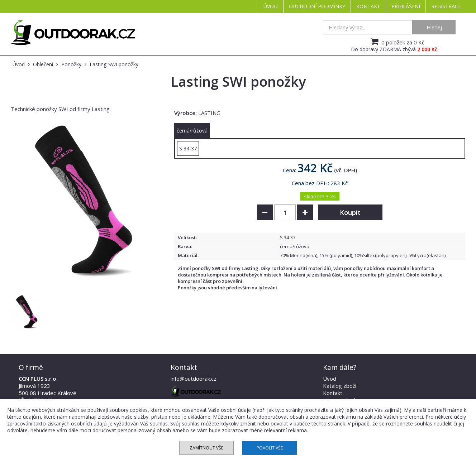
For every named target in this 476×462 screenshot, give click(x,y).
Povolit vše (270, 448)
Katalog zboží (340, 386)
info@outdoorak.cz (194, 379)
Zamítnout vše (206, 448)
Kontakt (368, 6)
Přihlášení (406, 6)
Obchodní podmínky (317, 6)
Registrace (446, 6)
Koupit (350, 212)
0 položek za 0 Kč (397, 42)
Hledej (434, 27)
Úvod (271, 6)
